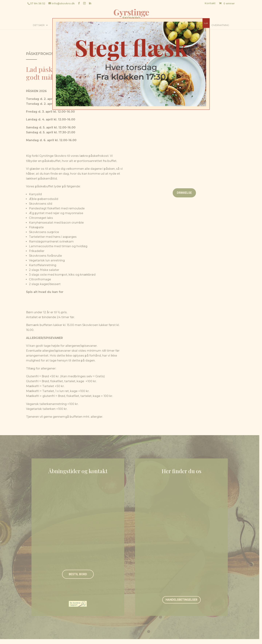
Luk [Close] (206, 23)
